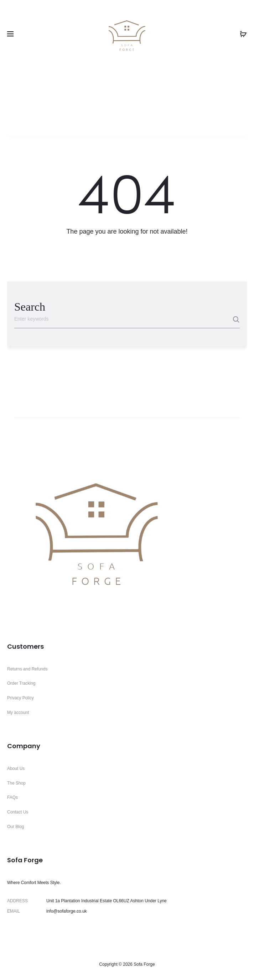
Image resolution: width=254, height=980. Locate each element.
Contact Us (18, 812)
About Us (16, 769)
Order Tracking (21, 683)
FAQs (12, 797)
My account (18, 713)
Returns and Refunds (27, 669)
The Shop (16, 783)
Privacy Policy (20, 698)
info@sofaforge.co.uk (67, 911)
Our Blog (15, 827)
